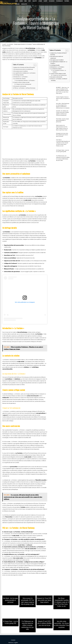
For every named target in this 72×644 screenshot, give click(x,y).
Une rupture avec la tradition (21, 71)
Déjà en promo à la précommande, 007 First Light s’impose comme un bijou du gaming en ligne (62, 127)
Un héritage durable (19, 75)
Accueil (4, 44)
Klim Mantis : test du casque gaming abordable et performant (62, 120)
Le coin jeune (10, 44)
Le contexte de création (20, 79)
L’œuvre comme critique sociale (22, 82)
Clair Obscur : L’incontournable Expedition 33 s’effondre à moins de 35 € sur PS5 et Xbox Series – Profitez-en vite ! (63, 141)
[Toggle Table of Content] (34, 65)
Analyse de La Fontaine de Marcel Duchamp (24, 67)
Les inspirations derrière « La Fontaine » (26, 81)
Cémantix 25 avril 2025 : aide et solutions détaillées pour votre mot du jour (44, 622)
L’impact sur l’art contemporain (24, 84)
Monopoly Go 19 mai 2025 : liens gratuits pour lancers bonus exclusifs (63, 134)
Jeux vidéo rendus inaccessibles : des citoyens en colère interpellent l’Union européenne (62, 623)
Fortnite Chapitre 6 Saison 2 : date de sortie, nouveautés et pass (62, 98)
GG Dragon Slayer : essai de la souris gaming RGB (62, 149)
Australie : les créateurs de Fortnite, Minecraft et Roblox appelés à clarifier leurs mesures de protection (62, 112)
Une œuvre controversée (20, 86)
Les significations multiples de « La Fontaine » (25, 73)
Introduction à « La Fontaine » (21, 77)
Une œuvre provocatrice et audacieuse (23, 69)
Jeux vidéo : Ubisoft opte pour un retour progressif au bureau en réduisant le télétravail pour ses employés (63, 105)
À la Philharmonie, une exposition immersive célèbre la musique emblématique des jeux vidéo (63, 156)
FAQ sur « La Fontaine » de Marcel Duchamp (25, 88)
